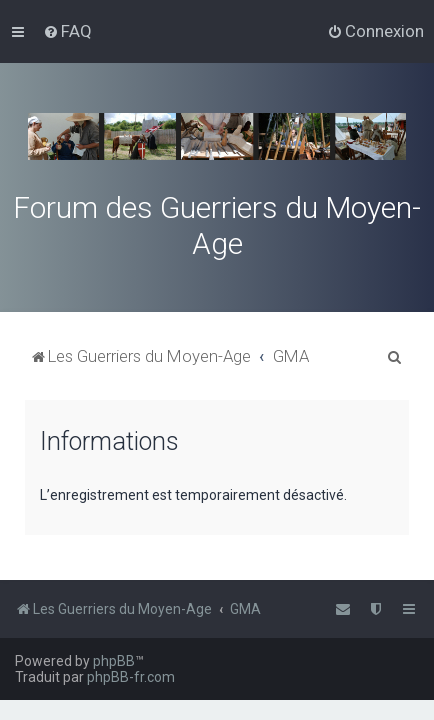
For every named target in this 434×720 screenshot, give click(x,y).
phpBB (114, 661)
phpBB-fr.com (131, 677)
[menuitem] (67, 31)
